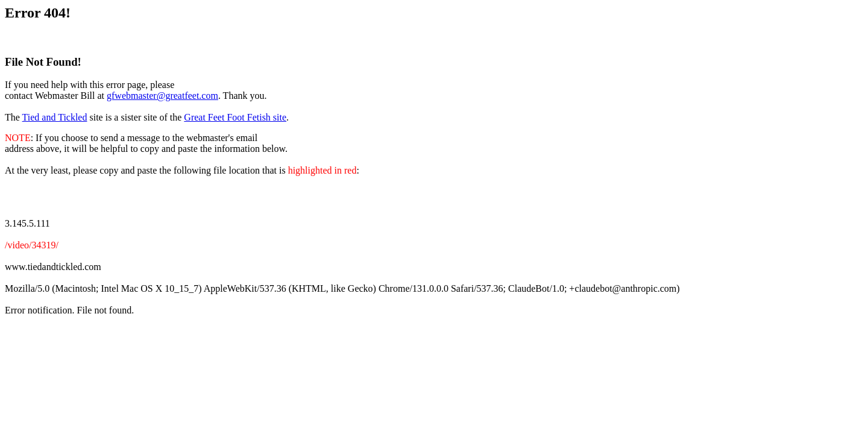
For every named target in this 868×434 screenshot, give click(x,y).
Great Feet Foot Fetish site (235, 117)
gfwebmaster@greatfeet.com (162, 96)
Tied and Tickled (55, 117)
